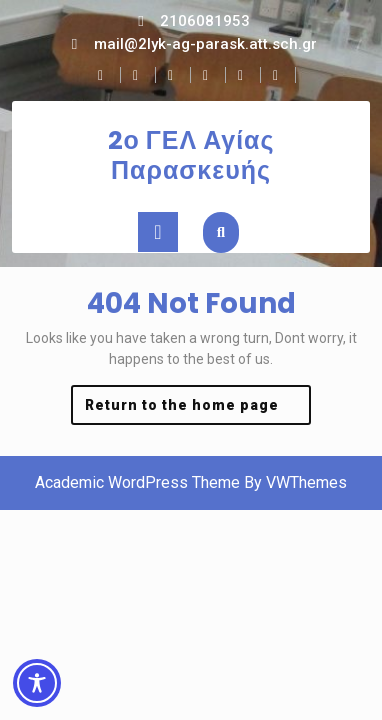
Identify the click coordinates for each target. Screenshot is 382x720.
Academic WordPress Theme (137, 482)
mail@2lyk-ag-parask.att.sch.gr (205, 44)
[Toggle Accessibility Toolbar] (37, 683)
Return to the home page (198, 409)
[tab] (158, 232)
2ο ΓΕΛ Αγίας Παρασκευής (191, 155)
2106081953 (205, 21)
